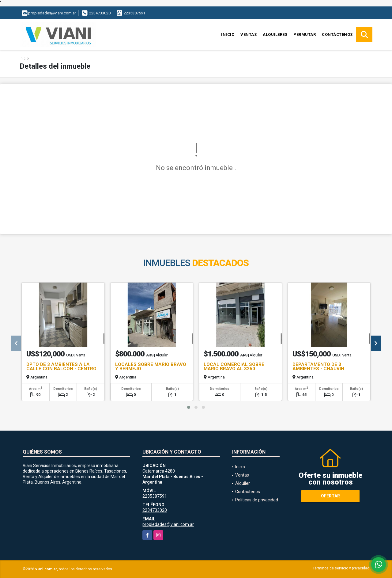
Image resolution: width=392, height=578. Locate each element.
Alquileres (275, 34)
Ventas (249, 34)
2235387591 (134, 13)
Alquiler (243, 483)
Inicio (228, 34)
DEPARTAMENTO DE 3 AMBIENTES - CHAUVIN (318, 367)
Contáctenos (337, 34)
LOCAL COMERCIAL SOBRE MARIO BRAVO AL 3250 (234, 367)
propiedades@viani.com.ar (168, 524)
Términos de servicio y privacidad (341, 568)
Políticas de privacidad (257, 500)
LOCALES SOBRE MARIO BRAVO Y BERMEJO (151, 367)
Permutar (305, 34)
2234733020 (100, 13)
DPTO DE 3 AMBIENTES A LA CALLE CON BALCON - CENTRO (61, 367)
